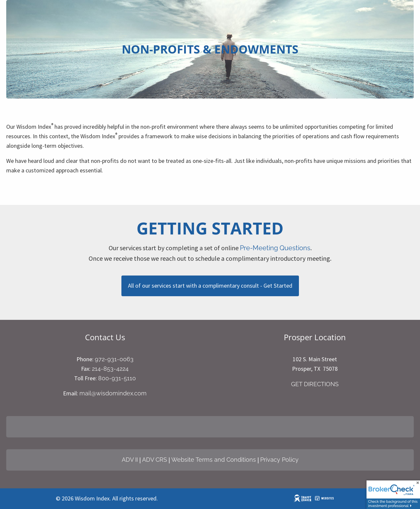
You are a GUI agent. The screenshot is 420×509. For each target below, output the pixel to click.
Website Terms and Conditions (214, 460)
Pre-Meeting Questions (275, 248)
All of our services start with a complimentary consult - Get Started (210, 286)
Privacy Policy (279, 460)
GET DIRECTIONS (315, 384)
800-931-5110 (117, 378)
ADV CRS (155, 460)
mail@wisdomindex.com (113, 393)
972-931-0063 (114, 359)
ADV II (130, 460)
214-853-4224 (110, 369)
